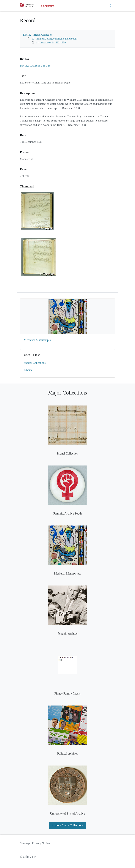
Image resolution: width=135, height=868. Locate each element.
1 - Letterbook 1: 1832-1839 (51, 43)
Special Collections (35, 363)
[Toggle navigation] (111, 6)
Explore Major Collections (68, 825)
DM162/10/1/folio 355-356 (35, 66)
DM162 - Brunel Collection (38, 35)
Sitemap (25, 843)
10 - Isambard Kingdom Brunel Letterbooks (55, 39)
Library (28, 370)
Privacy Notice (41, 843)
